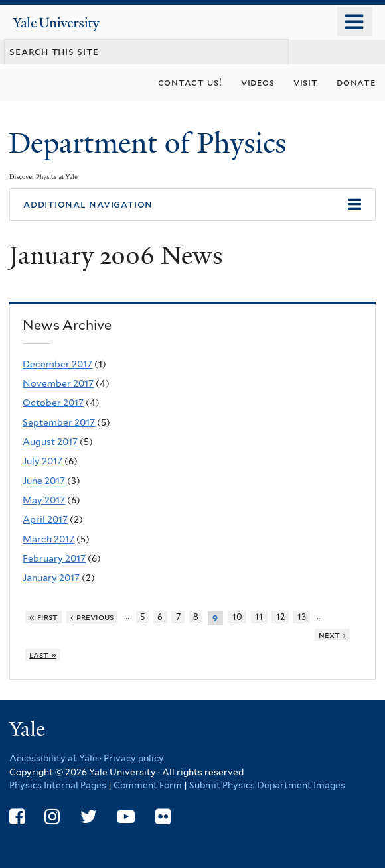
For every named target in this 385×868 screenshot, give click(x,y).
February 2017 (54, 558)
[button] (193, 205)
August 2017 (50, 442)
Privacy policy (134, 758)
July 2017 (42, 461)
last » (43, 655)
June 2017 (44, 481)
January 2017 (51, 578)
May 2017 (44, 500)
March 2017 (48, 539)
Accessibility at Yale (53, 758)
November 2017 (58, 383)
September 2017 (59, 422)
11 (259, 617)
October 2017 (53, 403)
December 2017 (57, 364)
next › (332, 635)
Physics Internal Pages (58, 785)
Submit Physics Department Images (267, 785)
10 (237, 617)
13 (302, 617)
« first (43, 617)
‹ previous (92, 617)
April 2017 (45, 519)
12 (280, 617)
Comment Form (148, 785)
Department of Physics (151, 143)
